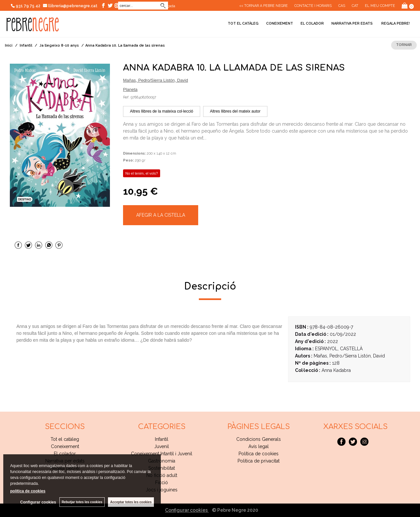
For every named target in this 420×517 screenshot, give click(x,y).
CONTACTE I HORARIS (313, 6)
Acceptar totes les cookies (131, 502)
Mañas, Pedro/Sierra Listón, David (156, 80)
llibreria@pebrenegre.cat (70, 6)
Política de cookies (259, 454)
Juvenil (162, 446)
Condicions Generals (259, 439)
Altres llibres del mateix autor (235, 111)
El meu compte (380, 6)
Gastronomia (162, 461)
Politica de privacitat (259, 461)
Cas (342, 6)
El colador (312, 23)
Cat (355, 6)
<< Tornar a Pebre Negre (263, 6)
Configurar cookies (187, 510)
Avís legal (259, 446)
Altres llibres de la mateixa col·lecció (162, 111)
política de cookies (28, 491)
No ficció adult (162, 475)
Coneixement (280, 23)
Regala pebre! (395, 23)
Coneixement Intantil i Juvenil (162, 454)
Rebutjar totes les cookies (82, 502)
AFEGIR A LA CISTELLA (161, 215)
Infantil (162, 439)
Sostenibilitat (162, 468)
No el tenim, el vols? (142, 173)
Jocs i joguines (162, 490)
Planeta (130, 89)
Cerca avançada (161, 6)
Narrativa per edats (352, 23)
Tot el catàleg (243, 23)
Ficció (162, 483)
